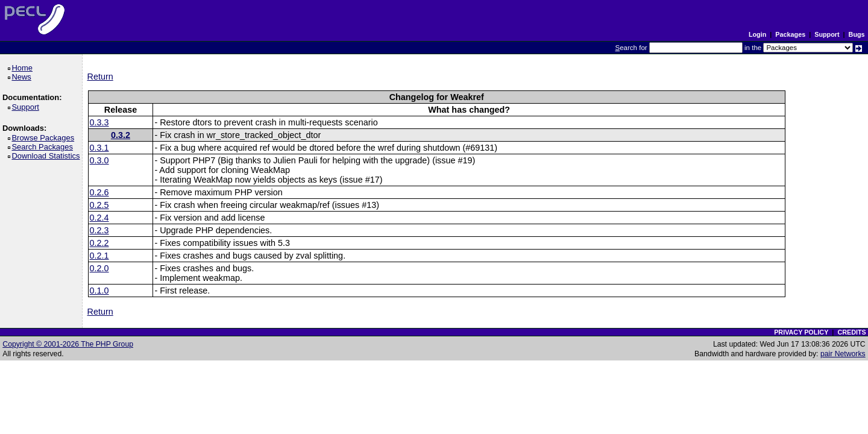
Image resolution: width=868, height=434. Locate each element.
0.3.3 (99, 122)
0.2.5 (99, 205)
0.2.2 (99, 243)
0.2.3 (99, 230)
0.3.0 (99, 160)
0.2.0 (99, 268)
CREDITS (851, 332)
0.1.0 (99, 291)
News (23, 77)
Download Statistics (48, 156)
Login (757, 34)
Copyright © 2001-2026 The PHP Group (68, 344)
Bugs (857, 34)
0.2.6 (99, 192)
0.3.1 (99, 148)
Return (100, 77)
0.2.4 (99, 218)
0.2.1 (99, 256)
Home (24, 68)
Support (827, 34)
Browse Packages (45, 138)
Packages (790, 34)
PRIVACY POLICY (801, 332)
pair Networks (843, 354)
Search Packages (44, 147)
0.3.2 (121, 135)
